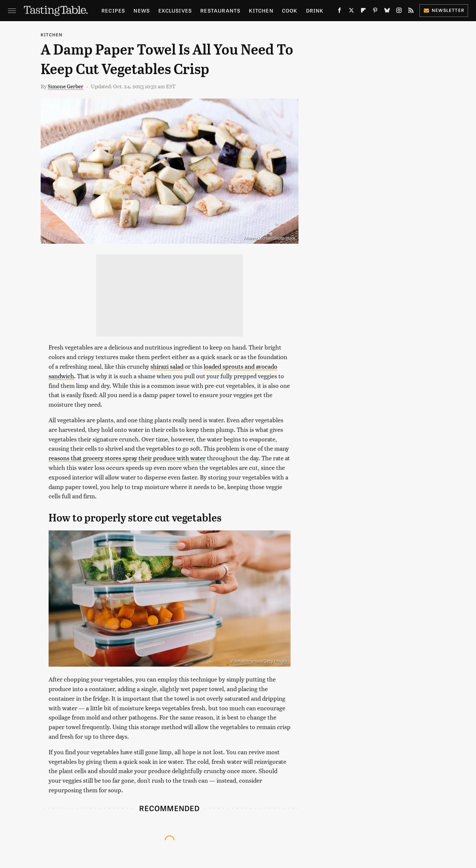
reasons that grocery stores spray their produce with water (127, 458)
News (142, 10)
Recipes (113, 10)
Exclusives (175, 10)
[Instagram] (399, 12)
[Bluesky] (387, 12)
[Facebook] (339, 12)
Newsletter (444, 10)
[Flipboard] (363, 12)
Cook (290, 10)
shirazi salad (167, 366)
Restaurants (220, 10)
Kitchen (261, 10)
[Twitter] (351, 12)
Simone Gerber (65, 86)
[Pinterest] (375, 12)
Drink (315, 10)
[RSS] (411, 12)
